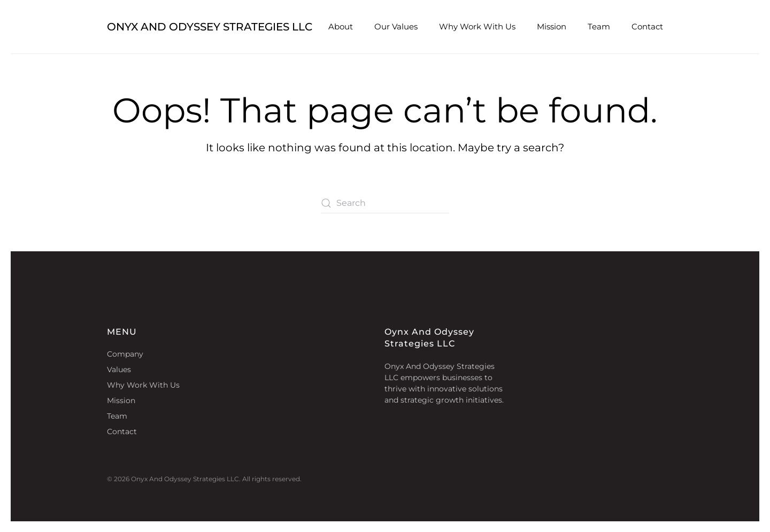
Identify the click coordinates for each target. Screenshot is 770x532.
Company (125, 354)
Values (119, 369)
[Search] (385, 203)
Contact (647, 26)
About (341, 26)
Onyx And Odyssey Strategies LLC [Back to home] (210, 27)
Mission (552, 26)
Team (599, 26)
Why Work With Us (477, 26)
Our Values (396, 26)
